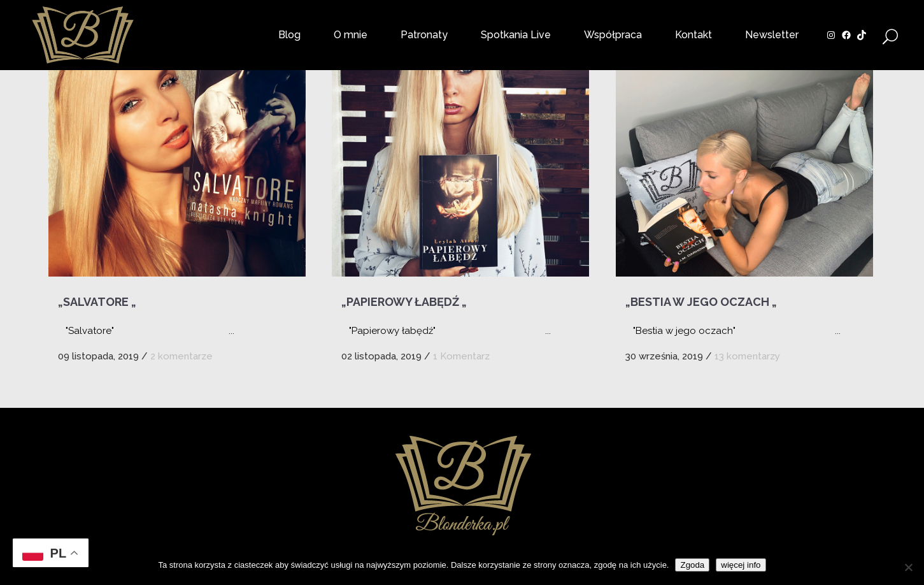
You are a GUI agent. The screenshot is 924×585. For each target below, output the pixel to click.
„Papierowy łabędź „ (404, 302)
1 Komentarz (461, 356)
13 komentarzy (747, 356)
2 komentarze (181, 356)
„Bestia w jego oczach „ (701, 302)
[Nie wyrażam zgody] (908, 567)
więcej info (741, 565)
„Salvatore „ (97, 302)
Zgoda (692, 565)
